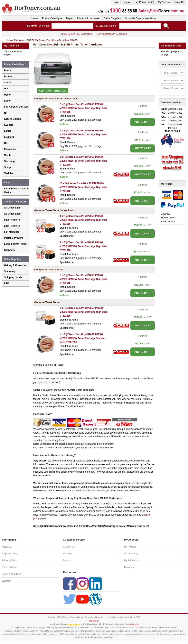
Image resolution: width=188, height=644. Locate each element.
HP (6, 113)
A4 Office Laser (13, 208)
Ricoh (7, 155)
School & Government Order (141, 18)
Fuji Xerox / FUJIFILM (16, 107)
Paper (69, 18)
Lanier (8, 131)
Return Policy (9, 567)
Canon (8, 83)
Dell (6, 89)
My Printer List (132, 560)
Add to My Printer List (53, 91)
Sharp (7, 167)
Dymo (7, 95)
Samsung (9, 161)
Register (127, 2)
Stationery (10, 271)
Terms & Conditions (12, 574)
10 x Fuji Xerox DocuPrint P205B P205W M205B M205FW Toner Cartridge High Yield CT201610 (84, 187)
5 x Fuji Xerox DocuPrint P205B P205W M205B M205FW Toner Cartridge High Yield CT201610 (84, 161)
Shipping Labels (13, 277)
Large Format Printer (16, 244)
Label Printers (12, 226)
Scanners (9, 250)
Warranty (7, 581)
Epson (8, 101)
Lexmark (9, 137)
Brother (8, 77)
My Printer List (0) (145, 2)
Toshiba (9, 173)
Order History (131, 554)
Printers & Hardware (88, 18)
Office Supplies (112, 18)
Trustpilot (94, 621)
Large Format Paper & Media (16, 191)
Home (35, 18)
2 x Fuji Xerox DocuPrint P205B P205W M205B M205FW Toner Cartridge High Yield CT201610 (84, 108)
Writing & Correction (16, 265)
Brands (67, 560)
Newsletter (130, 567)
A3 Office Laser (13, 214)
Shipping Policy (10, 554)
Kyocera (9, 125)
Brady (7, 70)
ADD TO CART (143, 122)
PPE (6, 283)
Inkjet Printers (12, 220)
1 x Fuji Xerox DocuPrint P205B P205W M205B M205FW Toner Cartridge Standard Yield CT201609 (83, 338)
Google (134, 624)
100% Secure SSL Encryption (76, 34)
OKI (6, 143)
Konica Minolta (12, 119)
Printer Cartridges (52, 18)
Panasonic (10, 149)
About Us (179, 2)
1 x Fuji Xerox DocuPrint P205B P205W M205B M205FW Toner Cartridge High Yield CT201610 (84, 279)
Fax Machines (12, 232)
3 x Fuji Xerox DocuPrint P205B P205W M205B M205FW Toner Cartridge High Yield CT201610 (84, 135)
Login (116, 2)
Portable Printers (14, 238)
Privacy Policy (9, 560)
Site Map (68, 554)
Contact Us (69, 547)
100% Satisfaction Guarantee (112, 34)
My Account (164, 2)
